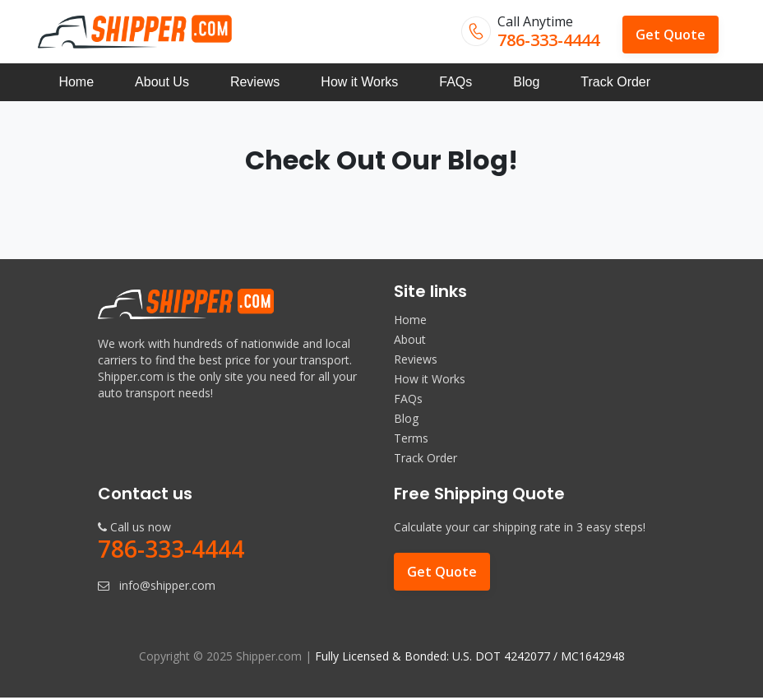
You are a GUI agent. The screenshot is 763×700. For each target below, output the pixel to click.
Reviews (255, 83)
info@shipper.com (167, 588)
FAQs (455, 83)
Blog (526, 83)
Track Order (615, 83)
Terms (411, 440)
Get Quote (671, 35)
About (410, 341)
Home (76, 83)
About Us (162, 83)
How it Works (359, 83)
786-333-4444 (548, 40)
